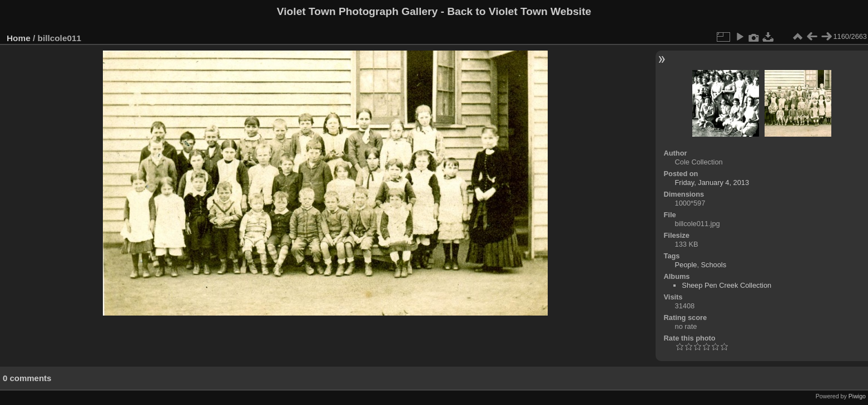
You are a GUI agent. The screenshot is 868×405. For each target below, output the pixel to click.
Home (19, 38)
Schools (714, 265)
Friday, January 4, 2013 (712, 182)
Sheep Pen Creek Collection (726, 285)
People (686, 265)
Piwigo (857, 396)
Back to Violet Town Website (519, 11)
